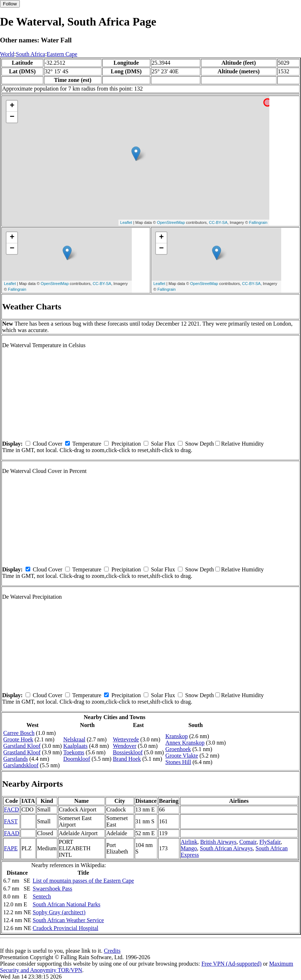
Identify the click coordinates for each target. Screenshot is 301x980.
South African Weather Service (68, 920)
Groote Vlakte (182, 756)
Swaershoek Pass (53, 889)
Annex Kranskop (185, 743)
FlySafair (270, 842)
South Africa (30, 54)
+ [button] (12, 106)
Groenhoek (178, 749)
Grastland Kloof (22, 752)
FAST (11, 821)
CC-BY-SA (218, 222)
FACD (12, 809)
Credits (112, 951)
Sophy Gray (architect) (59, 912)
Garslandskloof (21, 765)
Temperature (87, 444)
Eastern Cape (62, 54)
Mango (189, 848)
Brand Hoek (127, 759)
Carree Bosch (19, 733)
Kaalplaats (76, 746)
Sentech (42, 896)
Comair (248, 842)
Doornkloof (77, 759)
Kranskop (176, 736)
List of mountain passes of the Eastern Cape (83, 881)
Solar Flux (163, 444)
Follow (10, 4)
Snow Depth (199, 444)
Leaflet (126, 222)
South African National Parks (67, 904)
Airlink (189, 842)
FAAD (12, 833)
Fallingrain (258, 222)
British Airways (218, 842)
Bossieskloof (128, 752)
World (7, 54)
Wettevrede (126, 739)
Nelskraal (74, 739)
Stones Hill (178, 762)
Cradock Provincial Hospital (66, 928)
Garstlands (15, 759)
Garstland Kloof (22, 746)
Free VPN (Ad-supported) (231, 964)
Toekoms (74, 752)
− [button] (12, 117)
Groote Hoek (18, 739)
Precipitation (126, 444)
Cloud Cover (48, 444)
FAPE (11, 848)
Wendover (124, 746)
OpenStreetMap (171, 222)
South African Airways (226, 848)
